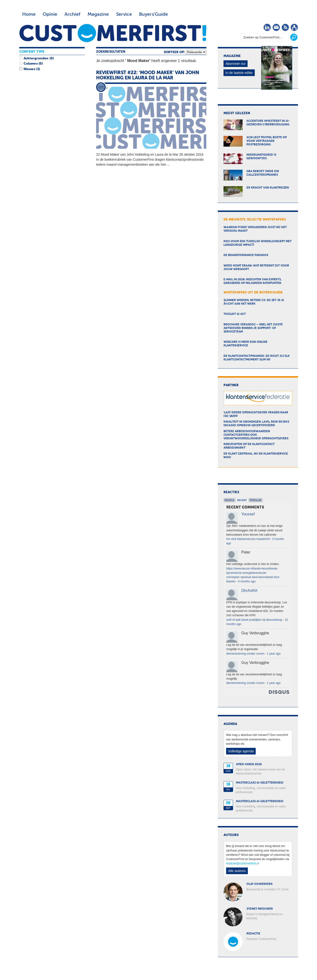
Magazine (98, 14)
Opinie (50, 14)
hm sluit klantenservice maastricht (248, 539)
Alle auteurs (237, 871)
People (230, 500)
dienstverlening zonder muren (245, 654)
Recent (242, 500)
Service (124, 14)
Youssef (248, 514)
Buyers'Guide (153, 14)
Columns (31, 64)
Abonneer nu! (235, 64)
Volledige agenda (241, 751)
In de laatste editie (239, 73)
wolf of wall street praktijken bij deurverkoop (254, 620)
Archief (72, 14)
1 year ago (274, 654)
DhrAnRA (249, 591)
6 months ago (247, 581)
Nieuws (29, 69)
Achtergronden (36, 58)
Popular (256, 500)
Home (29, 14)
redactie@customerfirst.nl (243, 863)
